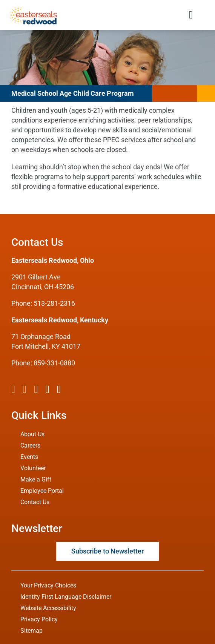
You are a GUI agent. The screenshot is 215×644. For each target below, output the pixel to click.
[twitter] (25, 389)
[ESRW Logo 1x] (33, 9)
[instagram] (36, 389)
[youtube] (48, 389)
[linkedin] (59, 389)
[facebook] (13, 389)
